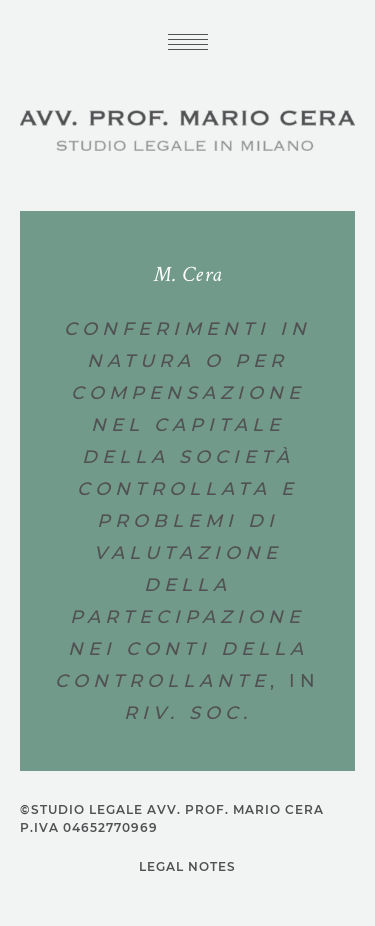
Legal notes (187, 867)
